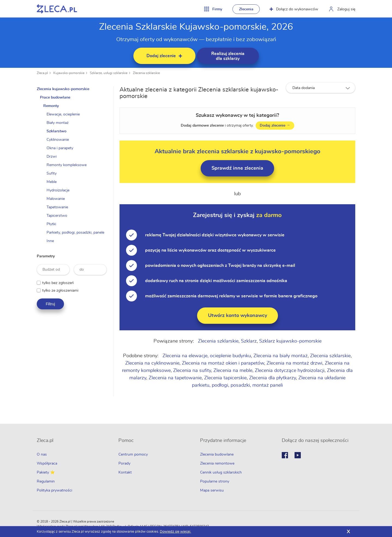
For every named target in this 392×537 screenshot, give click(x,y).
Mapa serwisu (212, 490)
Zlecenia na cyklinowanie (153, 363)
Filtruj (50, 304)
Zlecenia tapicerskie (226, 378)
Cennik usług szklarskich (221, 472)
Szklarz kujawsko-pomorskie (291, 341)
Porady (124, 463)
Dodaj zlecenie (275, 125)
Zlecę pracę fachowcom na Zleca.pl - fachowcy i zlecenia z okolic (57, 9)
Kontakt (125, 472)
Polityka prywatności (54, 490)
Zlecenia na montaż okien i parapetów (223, 363)
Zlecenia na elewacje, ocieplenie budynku (207, 356)
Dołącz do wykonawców (294, 9)
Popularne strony (215, 481)
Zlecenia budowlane (217, 454)
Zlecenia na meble (233, 371)
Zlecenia (246, 9)
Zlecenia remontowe (217, 463)
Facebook (285, 455)
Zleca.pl (42, 73)
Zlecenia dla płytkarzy (273, 378)
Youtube (298, 455)
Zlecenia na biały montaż (281, 356)
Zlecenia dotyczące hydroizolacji (290, 371)
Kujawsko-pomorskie (69, 73)
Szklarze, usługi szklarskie (109, 73)
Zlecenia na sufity (192, 371)
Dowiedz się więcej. (175, 532)
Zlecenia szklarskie (146, 73)
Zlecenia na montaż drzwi (295, 363)
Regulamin (46, 481)
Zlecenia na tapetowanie (175, 378)
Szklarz (249, 341)
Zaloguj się (346, 9)
